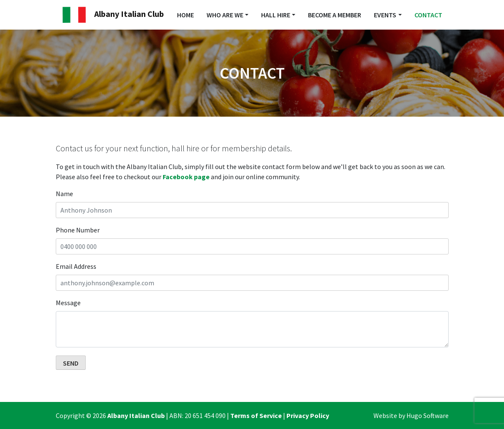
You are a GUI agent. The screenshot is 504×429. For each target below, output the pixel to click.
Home (185, 15)
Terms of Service (256, 415)
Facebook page (186, 177)
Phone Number (78, 230)
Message (68, 303)
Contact (428, 15)
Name (64, 194)
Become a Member (335, 15)
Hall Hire (276, 15)
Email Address (76, 266)
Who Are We (225, 15)
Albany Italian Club (113, 15)
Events (385, 15)
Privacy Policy (308, 415)
